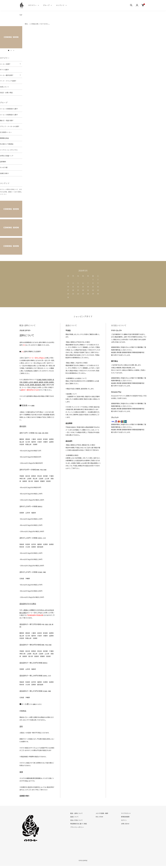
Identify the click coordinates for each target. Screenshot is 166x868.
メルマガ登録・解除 (102, 813)
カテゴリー (32, 5)
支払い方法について (76, 820)
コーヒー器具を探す (7, 75)
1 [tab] (9, 50)
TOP (21, 15)
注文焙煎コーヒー (6, 132)
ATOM (101, 817)
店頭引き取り (4, 173)
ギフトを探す (4, 70)
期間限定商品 (4, 138)
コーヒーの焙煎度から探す (9, 115)
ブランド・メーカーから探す (10, 126)
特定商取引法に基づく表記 (79, 824)
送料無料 (3, 162)
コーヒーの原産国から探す (9, 109)
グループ (46, 5)
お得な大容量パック (7, 156)
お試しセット (4, 87)
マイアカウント (126, 813)
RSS (97, 817)
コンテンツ (60, 5)
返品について (74, 817)
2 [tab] (11, 50)
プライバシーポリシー (77, 827)
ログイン (124, 820)
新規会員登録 (125, 817)
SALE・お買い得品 (6, 93)
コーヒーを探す (5, 64)
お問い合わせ (125, 824)
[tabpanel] (11, 37)
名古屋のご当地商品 (7, 144)
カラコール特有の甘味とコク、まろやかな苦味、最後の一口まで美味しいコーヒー (11, 192)
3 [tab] (14, 50)
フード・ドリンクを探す (8, 81)
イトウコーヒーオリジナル (9, 150)
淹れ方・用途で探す (7, 120)
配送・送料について (76, 813)
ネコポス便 (4, 167)
